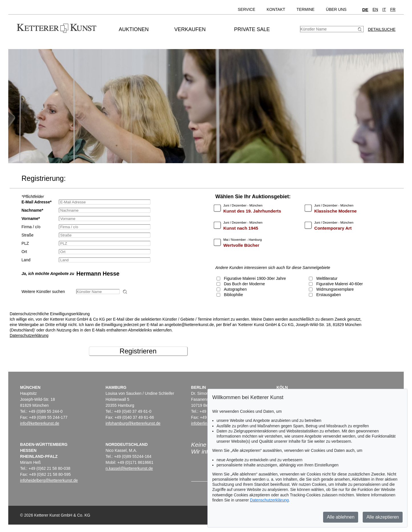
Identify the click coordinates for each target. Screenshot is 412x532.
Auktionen (134, 29)
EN (375, 9)
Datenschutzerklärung (29, 335)
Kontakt (276, 9)
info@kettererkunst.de (40, 423)
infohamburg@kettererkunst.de (133, 423)
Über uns (336, 9)
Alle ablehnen (341, 517)
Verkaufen (190, 29)
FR (393, 9)
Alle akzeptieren (383, 517)
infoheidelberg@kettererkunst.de (49, 480)
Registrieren (138, 351)
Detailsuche (382, 29)
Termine (306, 9)
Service (247, 9)
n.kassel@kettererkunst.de (129, 468)
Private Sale (252, 29)
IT (384, 9)
